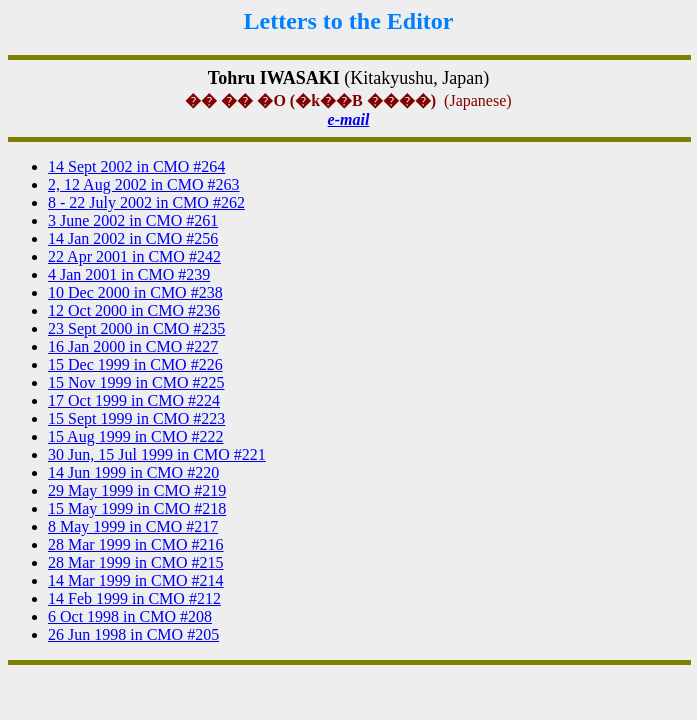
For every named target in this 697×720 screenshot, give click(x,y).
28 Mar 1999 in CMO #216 (136, 544)
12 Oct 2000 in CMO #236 (134, 310)
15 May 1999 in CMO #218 (137, 508)
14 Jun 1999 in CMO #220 (133, 472)
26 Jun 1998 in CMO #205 (133, 634)
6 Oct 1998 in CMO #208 (130, 616)
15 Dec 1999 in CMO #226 (135, 364)
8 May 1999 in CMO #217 (133, 526)
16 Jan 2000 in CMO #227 (133, 346)
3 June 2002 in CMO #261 (133, 220)
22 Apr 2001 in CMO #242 (134, 256)
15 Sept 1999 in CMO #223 (136, 418)
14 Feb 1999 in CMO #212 (134, 598)
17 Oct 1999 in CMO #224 (134, 400)
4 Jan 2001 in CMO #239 (129, 274)
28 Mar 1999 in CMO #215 (136, 562)
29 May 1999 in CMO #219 (137, 490)
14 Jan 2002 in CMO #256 (133, 238)
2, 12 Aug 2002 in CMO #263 (144, 184)
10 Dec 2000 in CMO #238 (135, 292)
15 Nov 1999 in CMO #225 (136, 382)
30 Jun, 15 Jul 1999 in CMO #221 (157, 454)
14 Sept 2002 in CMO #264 (136, 166)
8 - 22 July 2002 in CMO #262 (146, 202)
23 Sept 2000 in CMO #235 (136, 328)
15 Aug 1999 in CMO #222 (136, 436)
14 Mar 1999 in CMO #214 (136, 580)
